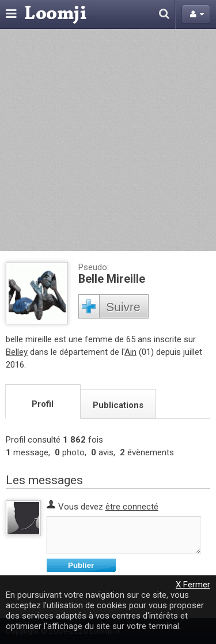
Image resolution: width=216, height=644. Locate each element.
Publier (81, 565)
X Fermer (193, 585)
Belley (17, 352)
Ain (130, 352)
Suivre (123, 307)
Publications (118, 405)
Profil (43, 404)
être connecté (132, 507)
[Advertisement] (108, 140)
